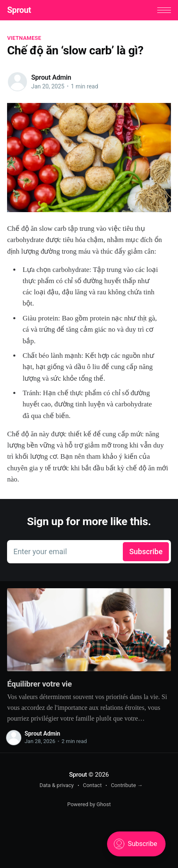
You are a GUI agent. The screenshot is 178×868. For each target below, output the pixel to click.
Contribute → (127, 785)
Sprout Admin (51, 77)
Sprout (19, 10)
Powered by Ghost (89, 804)
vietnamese (24, 38)
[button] (164, 10)
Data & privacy (57, 785)
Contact (92, 785)
